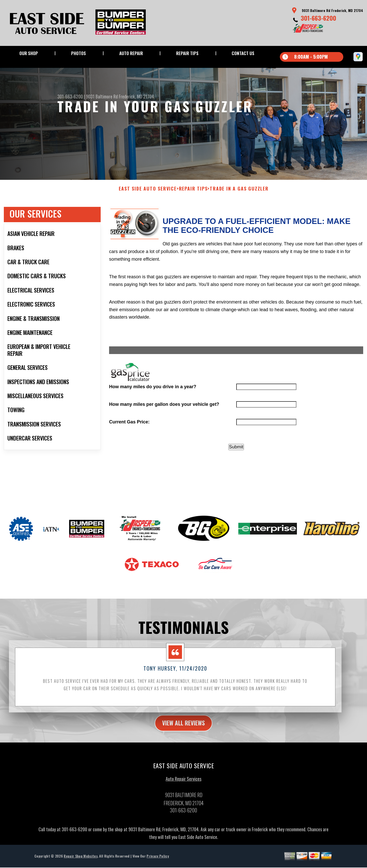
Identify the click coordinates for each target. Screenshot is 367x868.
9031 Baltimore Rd (102, 96)
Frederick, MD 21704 (136, 96)
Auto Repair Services (183, 784)
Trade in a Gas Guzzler (239, 194)
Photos (78, 53)
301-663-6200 (318, 18)
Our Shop (29, 53)
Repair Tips (187, 53)
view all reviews (184, 728)
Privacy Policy (158, 861)
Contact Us (243, 53)
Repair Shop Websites (81, 861)
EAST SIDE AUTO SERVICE (148, 194)
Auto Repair (131, 53)
